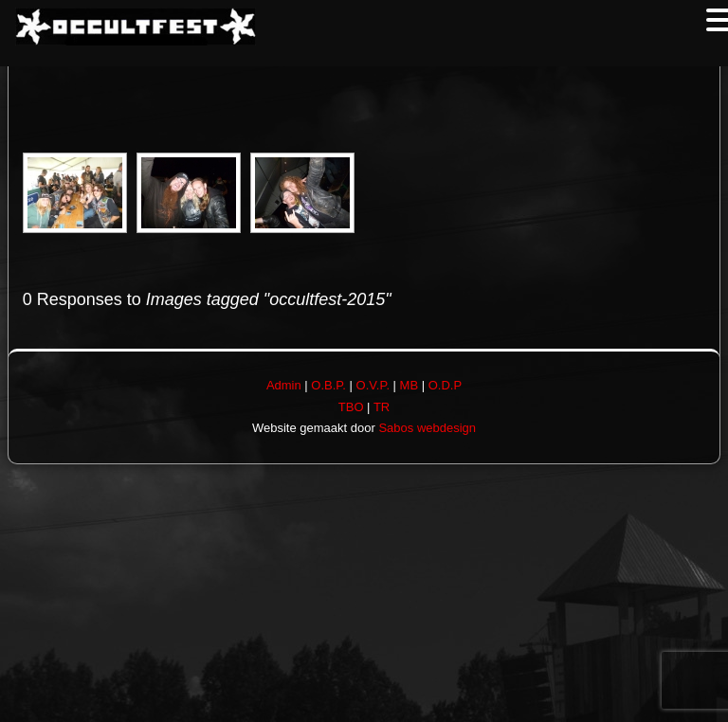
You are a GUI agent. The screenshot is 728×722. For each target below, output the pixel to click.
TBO (351, 407)
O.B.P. (328, 385)
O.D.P (445, 385)
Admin (284, 385)
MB (409, 385)
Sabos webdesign (427, 428)
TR (382, 407)
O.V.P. (373, 385)
